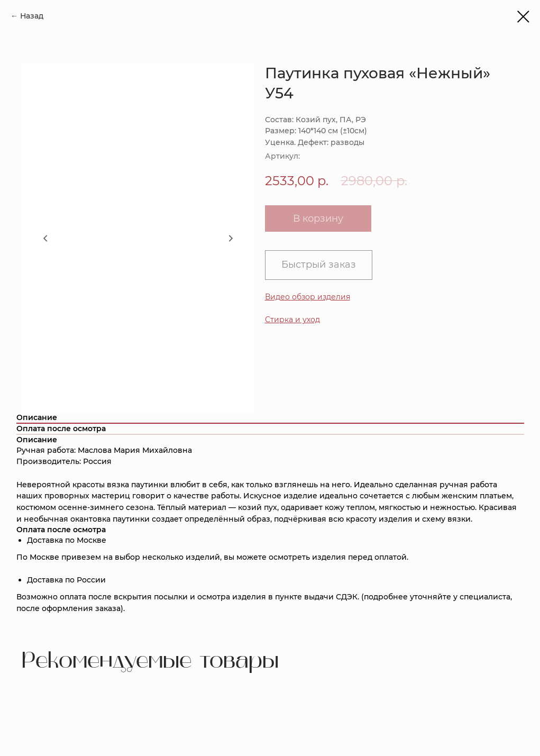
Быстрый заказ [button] (319, 265)
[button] (292, 320)
